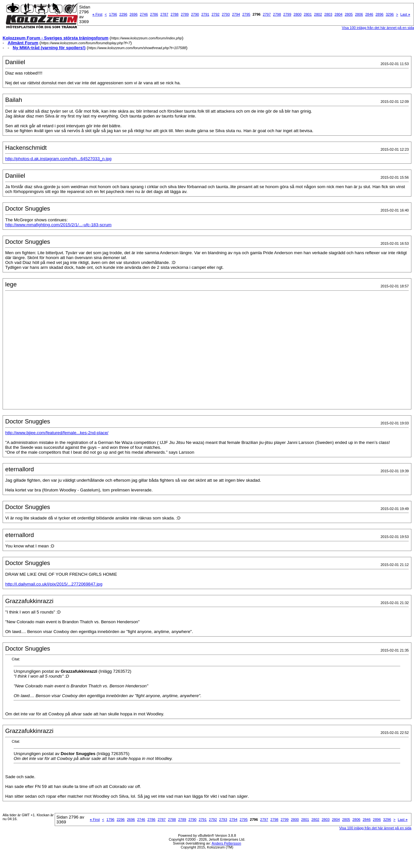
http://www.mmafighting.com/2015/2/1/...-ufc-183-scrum (58, 225)
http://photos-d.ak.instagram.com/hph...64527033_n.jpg (58, 159)
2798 (277, 14)
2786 (154, 14)
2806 (359, 14)
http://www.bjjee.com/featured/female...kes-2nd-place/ (57, 433)
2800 (297, 14)
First (97, 14)
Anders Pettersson (226, 843)
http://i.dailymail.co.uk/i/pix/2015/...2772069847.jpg (54, 584)
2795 (246, 14)
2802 (318, 14)
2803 (328, 14)
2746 (144, 14)
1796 (113, 14)
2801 (308, 14)
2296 (123, 14)
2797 (267, 14)
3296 (390, 14)
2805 (349, 14)
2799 (287, 14)
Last (405, 14)
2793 (226, 14)
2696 (133, 14)
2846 (369, 14)
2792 (215, 14)
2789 (185, 14)
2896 (379, 14)
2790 (195, 14)
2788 (174, 14)
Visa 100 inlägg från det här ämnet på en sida (375, 828)
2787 (164, 14)
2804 (338, 14)
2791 (205, 14)
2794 (236, 14)
